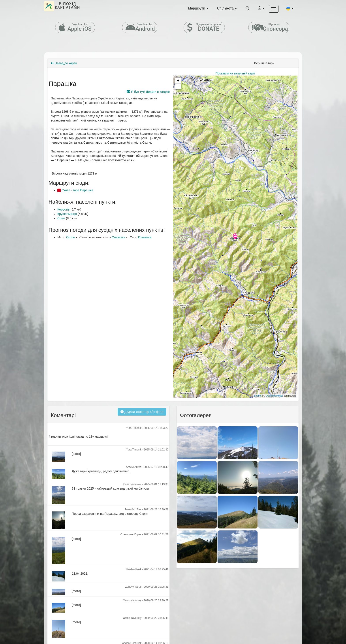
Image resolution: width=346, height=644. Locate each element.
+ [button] (178, 81)
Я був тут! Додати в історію (148, 92)
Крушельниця (67, 214)
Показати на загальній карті (235, 73)
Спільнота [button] (227, 8)
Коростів (63, 209)
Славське (118, 237)
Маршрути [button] (198, 8)
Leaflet (258, 396)
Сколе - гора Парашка (75, 190)
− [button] (178, 86)
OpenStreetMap (275, 396)
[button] (290, 8)
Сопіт (61, 218)
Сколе (71, 237)
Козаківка (145, 237)
